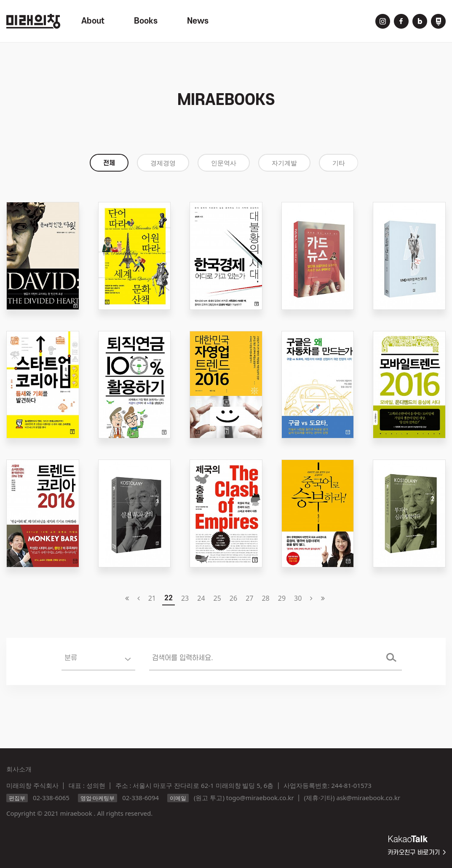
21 (152, 598)
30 (298, 598)
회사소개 (19, 769)
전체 (109, 163)
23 (185, 598)
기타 (339, 163)
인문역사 (224, 163)
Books (146, 21)
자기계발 (284, 163)
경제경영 (163, 163)
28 (265, 598)
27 (249, 598)
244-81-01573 (351, 785)
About (93, 21)
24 (201, 598)
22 (168, 598)
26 (233, 598)
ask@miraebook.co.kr (368, 798)
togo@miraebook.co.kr (260, 798)
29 (282, 598)
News (198, 21)
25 (217, 598)
